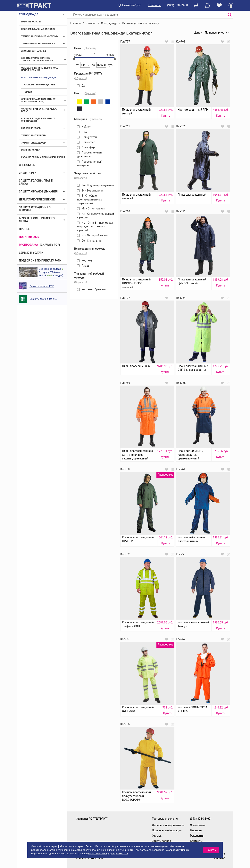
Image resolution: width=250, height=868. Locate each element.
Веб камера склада (50, 269)
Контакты (155, 5)
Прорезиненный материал (90, 164)
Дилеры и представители (168, 825)
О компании (198, 825)
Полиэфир (86, 147)
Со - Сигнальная (90, 241)
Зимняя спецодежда (34, 143)
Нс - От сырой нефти (92, 235)
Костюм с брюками (92, 289)
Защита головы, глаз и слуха (36, 182)
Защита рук (28, 173)
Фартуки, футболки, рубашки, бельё (39, 110)
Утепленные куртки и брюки (38, 44)
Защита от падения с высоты (35, 209)
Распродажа (29, 245)
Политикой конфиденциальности (108, 853)
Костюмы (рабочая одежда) (38, 29)
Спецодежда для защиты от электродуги (38, 120)
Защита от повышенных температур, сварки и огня (37, 59)
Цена (197, 33)
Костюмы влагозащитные (39, 85)
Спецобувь (27, 165)
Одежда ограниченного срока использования (39, 69)
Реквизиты (197, 836)
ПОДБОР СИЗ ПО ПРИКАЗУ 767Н (40, 261)
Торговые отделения (165, 819)
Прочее (24, 229)
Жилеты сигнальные (34, 51)
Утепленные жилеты (34, 135)
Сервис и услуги (31, 253)
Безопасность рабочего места (37, 220)
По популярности (216, 33)
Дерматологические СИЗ (37, 199)
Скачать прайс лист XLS (43, 299)
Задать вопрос (161, 841)
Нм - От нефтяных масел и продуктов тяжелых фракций (95, 227)
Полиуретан (87, 137)
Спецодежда (29, 14)
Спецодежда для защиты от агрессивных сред (38, 100)
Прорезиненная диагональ (89, 154)
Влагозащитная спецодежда (39, 78)
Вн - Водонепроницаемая (95, 185)
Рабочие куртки (31, 150)
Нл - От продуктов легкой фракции (96, 216)
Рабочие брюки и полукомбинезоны (43, 157)
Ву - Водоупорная (90, 191)
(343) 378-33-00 (178, 5)
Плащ (83, 266)
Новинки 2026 (29, 237)
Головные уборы (31, 128)
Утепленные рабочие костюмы (40, 36)
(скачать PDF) (50, 245)
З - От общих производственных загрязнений (90, 199)
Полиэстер (86, 142)
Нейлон (84, 127)
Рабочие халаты (31, 22)
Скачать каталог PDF (42, 286)
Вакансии (196, 830)
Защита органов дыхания (38, 192)
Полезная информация (167, 830)
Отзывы (157, 836)
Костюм (84, 261)
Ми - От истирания (91, 208)
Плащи (28, 92)
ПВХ (82, 132)
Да (81, 86)
